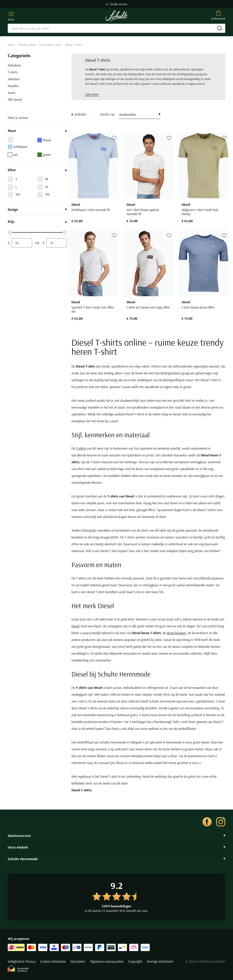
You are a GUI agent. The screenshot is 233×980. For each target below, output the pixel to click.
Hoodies (13, 86)
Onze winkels (116, 847)
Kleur (37, 170)
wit (13, 155)
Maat (37, 131)
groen (44, 155)
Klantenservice (116, 836)
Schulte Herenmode (116, 859)
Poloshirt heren (27, 45)
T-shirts (13, 72)
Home (11, 45)
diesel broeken (176, 633)
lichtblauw (18, 147)
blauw (44, 140)
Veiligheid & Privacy (22, 962)
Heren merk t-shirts (51, 45)
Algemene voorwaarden (107, 962)
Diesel (76, 626)
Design (37, 210)
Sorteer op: (108, 114)
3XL (48, 194)
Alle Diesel (15, 99)
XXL (18, 194)
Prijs (37, 222)
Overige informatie (160, 962)
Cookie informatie (53, 962)
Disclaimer (78, 962)
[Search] (116, 28)
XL (47, 187)
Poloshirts (14, 65)
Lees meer (92, 94)
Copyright (135, 962)
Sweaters (14, 79)
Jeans (11, 93)
